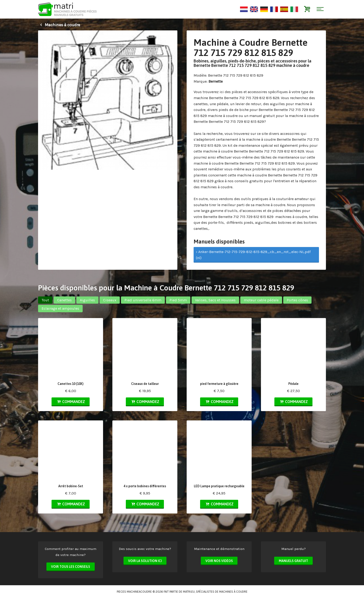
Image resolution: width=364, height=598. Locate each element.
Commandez (71, 402)
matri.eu (189, 592)
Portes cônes (297, 300)
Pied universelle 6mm (143, 300)
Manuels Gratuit (293, 561)
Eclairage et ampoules (60, 308)
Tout (45, 300)
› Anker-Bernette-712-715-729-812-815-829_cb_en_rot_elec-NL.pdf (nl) (253, 255)
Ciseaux (110, 300)
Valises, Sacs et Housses (215, 300)
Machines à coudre (59, 25)
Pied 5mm (178, 300)
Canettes (64, 300)
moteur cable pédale (261, 300)
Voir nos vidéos (219, 561)
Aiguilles (87, 300)
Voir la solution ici (145, 561)
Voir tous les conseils (71, 567)
